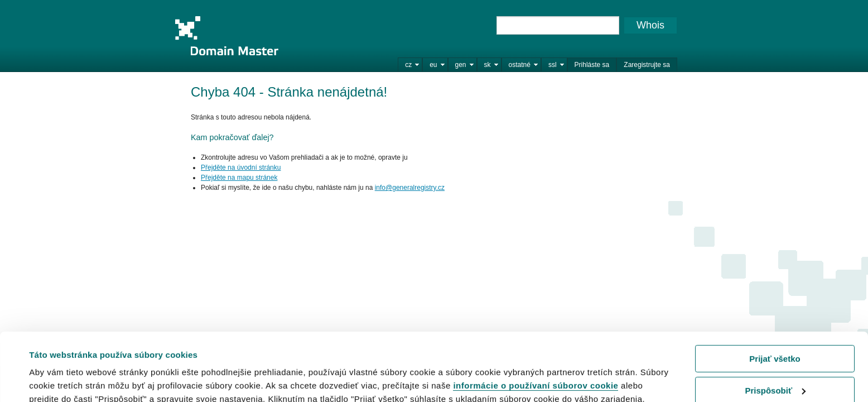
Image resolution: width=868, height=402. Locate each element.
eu (433, 65)
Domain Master (226, 36)
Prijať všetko (775, 295)
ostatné (520, 65)
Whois (650, 25)
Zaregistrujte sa (647, 65)
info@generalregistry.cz (410, 188)
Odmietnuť (775, 358)
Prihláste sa (592, 65)
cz (408, 65)
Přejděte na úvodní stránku (241, 167)
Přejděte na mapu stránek (239, 178)
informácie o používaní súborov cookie (536, 322)
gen (461, 65)
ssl (553, 65)
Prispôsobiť (775, 326)
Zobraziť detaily (61, 379)
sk (488, 65)
